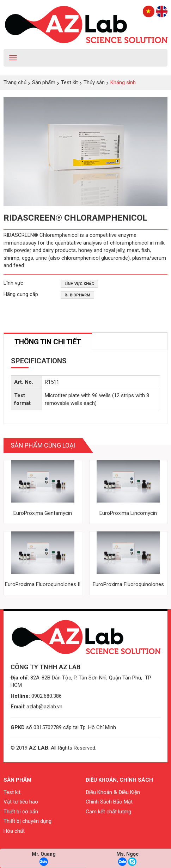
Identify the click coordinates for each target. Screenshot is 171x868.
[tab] (48, 341)
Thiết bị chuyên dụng (28, 821)
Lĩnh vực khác (79, 284)
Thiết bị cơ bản (21, 812)
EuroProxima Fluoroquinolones (128, 584)
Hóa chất (14, 831)
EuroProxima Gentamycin (43, 513)
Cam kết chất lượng (108, 812)
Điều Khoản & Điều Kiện (113, 792)
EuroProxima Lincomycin (128, 513)
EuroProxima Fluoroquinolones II (43, 584)
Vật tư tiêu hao (21, 802)
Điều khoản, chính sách (119, 780)
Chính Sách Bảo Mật (109, 802)
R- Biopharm (77, 295)
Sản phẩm (17, 780)
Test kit (12, 792)
